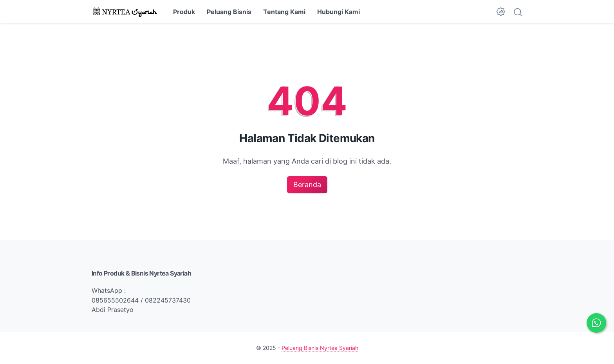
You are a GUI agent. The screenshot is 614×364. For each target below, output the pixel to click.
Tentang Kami (284, 12)
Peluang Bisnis (229, 12)
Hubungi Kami (339, 12)
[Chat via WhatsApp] (596, 323)
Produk (184, 12)
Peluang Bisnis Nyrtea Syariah (320, 348)
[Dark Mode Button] (501, 12)
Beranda (307, 185)
